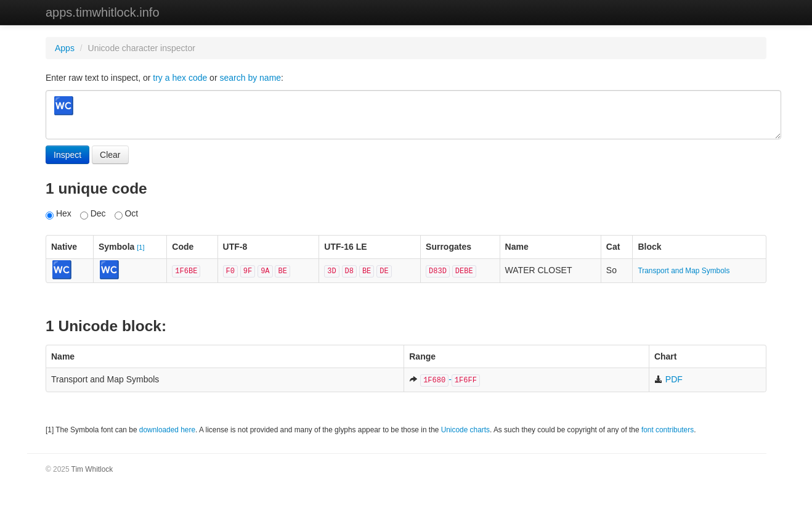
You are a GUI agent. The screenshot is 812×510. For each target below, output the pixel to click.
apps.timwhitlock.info (103, 12)
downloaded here (167, 430)
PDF (668, 379)
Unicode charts (465, 430)
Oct (127, 214)
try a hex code (180, 78)
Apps (65, 48)
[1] (140, 247)
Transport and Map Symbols (684, 271)
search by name (250, 78)
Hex (59, 214)
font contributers (668, 430)
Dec (93, 214)
